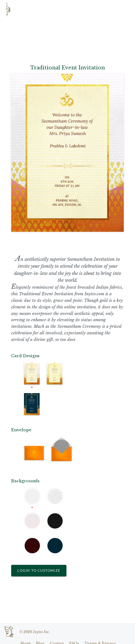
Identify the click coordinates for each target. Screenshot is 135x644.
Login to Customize (39, 570)
